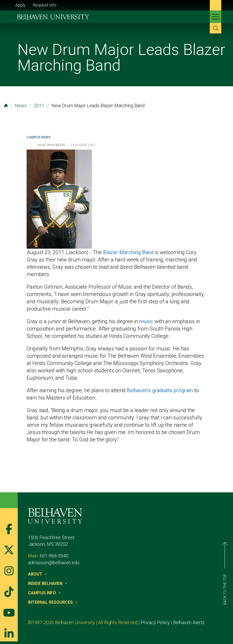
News (21, 106)
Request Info (45, 5)
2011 (39, 106)
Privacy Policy (155, 622)
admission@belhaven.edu (54, 563)
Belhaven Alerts (189, 622)
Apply (20, 5)
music (146, 321)
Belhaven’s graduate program (160, 390)
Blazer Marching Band (128, 252)
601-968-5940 (54, 556)
